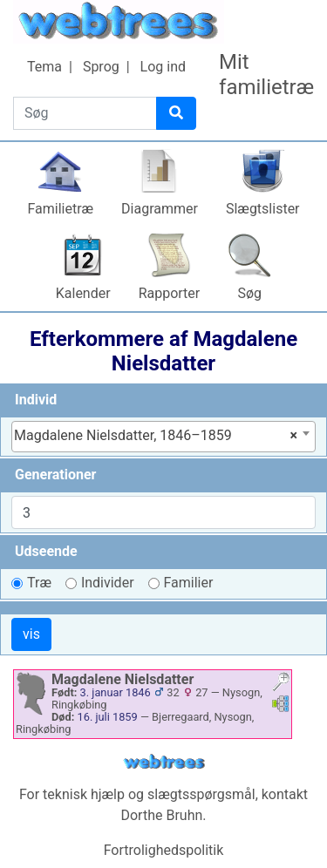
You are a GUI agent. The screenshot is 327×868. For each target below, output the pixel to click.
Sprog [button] (101, 67)
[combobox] (163, 437)
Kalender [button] (83, 293)
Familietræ (60, 209)
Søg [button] (249, 293)
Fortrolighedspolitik (164, 850)
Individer (108, 583)
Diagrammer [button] (160, 209)
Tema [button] (44, 67)
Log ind (163, 67)
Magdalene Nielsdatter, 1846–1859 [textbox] (156, 436)
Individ (36, 400)
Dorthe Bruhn (161, 815)
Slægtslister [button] (263, 209)
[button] (281, 684)
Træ (39, 583)
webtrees (164, 762)
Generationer (55, 475)
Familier (189, 583)
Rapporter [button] (170, 293)
